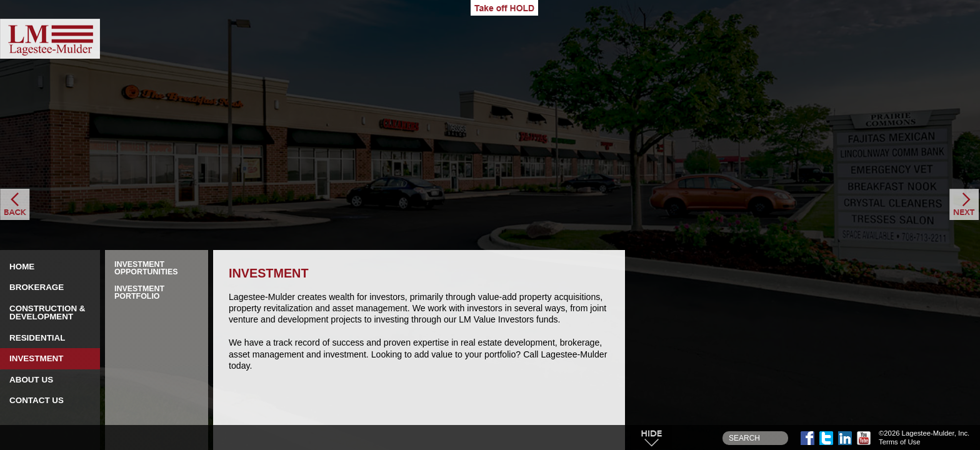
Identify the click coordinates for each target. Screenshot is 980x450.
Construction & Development (47, 313)
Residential (37, 338)
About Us (31, 380)
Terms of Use (900, 442)
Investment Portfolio (139, 292)
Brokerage (37, 287)
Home (22, 267)
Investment (37, 358)
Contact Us (37, 400)
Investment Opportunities (146, 268)
